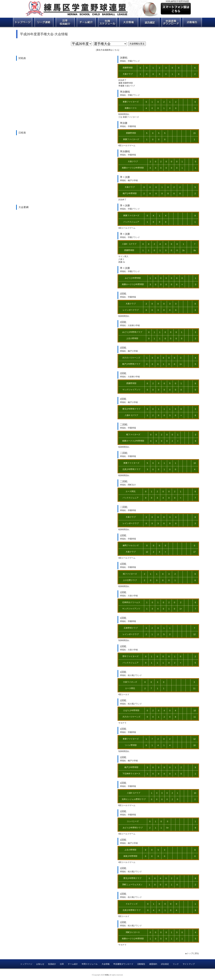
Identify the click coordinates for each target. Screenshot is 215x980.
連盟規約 (153, 964)
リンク (176, 964)
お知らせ (40, 964)
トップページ (26, 964)
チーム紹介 (73, 964)
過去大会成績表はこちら (108, 50)
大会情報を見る (137, 44)
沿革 (62, 964)
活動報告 (141, 964)
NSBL (107, 975)
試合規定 (165, 964)
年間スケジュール (90, 964)
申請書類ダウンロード (123, 964)
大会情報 (106, 964)
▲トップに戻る (192, 953)
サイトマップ (189, 964)
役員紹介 (52, 964)
